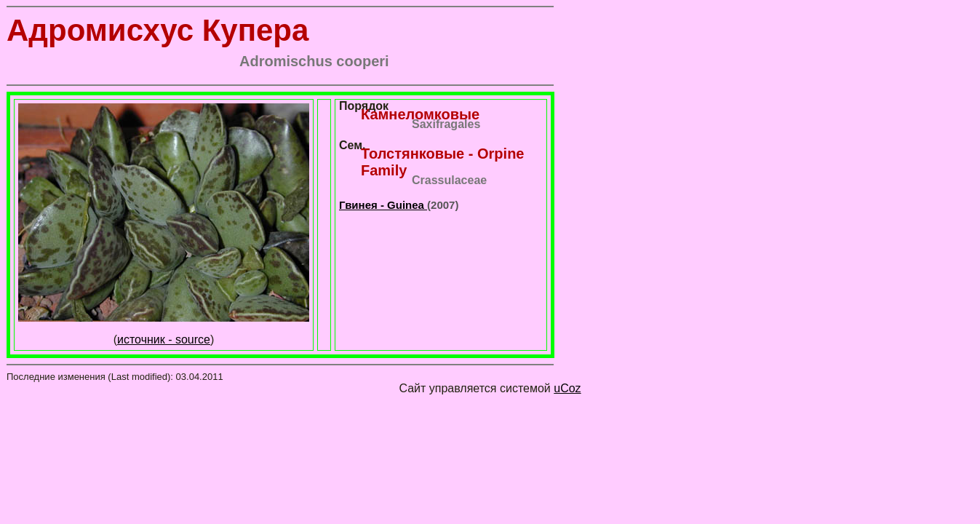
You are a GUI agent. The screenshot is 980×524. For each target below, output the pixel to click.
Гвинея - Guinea (383, 205)
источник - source (164, 340)
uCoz (567, 388)
